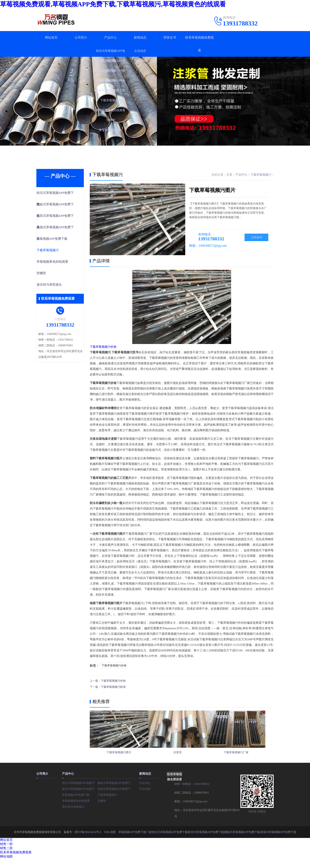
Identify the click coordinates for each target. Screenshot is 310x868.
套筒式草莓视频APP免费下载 (80, 798)
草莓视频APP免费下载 (60, 240)
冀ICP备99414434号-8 (88, 841)
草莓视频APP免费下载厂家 (135, 841)
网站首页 (51, 37)
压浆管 (181, 759)
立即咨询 (256, 237)
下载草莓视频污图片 (119, 759)
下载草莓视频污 (56, 251)
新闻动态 (140, 37)
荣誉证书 (170, 37)
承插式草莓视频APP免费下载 (115, 798)
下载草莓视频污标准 (113, 687)
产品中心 (111, 37)
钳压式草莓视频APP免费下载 (80, 792)
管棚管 (50, 275)
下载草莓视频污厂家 (244, 759)
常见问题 (145, 798)
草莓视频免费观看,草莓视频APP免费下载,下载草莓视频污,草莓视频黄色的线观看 (113, 4)
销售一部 (6, 853)
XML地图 (110, 841)
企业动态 (145, 792)
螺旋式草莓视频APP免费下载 (115, 792)
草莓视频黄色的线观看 (60, 263)
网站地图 (6, 866)
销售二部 (6, 857)
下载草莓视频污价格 (103, 347)
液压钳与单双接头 (58, 286)
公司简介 (81, 37)
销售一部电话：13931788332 (192, 793)
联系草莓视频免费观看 (199, 44)
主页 (229, 175)
